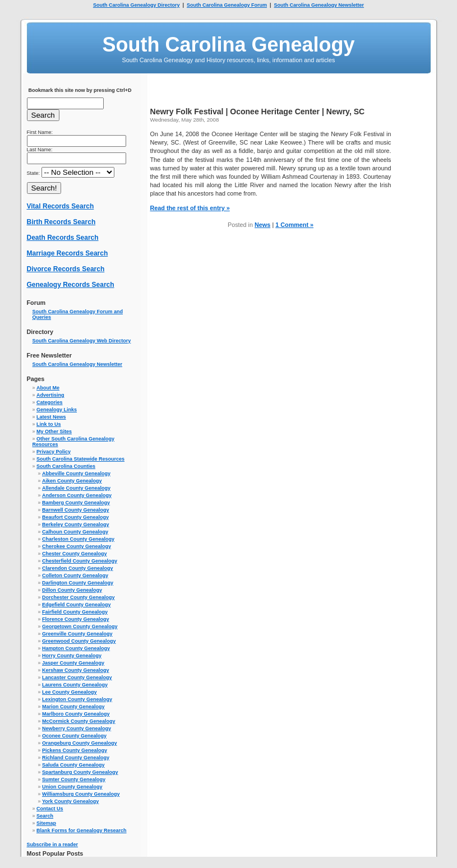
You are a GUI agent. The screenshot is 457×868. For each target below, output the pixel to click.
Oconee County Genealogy (74, 736)
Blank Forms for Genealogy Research (82, 830)
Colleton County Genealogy (75, 575)
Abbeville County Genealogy (76, 474)
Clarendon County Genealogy (78, 568)
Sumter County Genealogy (74, 779)
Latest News (51, 417)
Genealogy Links (57, 410)
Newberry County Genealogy (77, 728)
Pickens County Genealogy (75, 750)
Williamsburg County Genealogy (81, 794)
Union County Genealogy (72, 787)
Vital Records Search (61, 206)
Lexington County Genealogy (77, 699)
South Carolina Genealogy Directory (137, 5)
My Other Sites (54, 431)
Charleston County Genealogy (78, 539)
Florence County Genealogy (76, 619)
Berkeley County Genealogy (76, 524)
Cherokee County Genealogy (77, 546)
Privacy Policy (54, 452)
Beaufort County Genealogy (75, 517)
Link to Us (49, 424)
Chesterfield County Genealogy (80, 561)
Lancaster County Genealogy (77, 677)
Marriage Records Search (68, 253)
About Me (48, 388)
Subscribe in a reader (53, 844)
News (262, 225)
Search (45, 816)
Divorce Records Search (66, 269)
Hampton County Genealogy (76, 648)
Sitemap (46, 823)
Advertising (50, 395)
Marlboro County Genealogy (76, 714)
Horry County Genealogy (72, 656)
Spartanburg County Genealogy (80, 772)
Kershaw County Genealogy (76, 670)
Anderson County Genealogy (77, 495)
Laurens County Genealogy (75, 685)
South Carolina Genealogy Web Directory (82, 341)
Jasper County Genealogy (73, 663)
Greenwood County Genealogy (79, 641)
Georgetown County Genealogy (80, 626)
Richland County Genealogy (76, 758)
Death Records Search (63, 238)
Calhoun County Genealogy (75, 532)
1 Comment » (294, 225)
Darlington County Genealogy (78, 583)
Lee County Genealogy (70, 692)
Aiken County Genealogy (72, 481)
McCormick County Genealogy (79, 721)
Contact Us (50, 809)
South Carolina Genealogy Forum (227, 5)
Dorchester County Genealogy (79, 597)
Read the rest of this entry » (190, 208)
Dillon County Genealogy (72, 590)
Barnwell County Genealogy (76, 510)
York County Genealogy (70, 801)
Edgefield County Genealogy (77, 605)
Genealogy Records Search (71, 285)
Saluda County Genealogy (73, 765)
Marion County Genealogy (73, 707)
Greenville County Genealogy (77, 634)
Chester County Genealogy (75, 554)
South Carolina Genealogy (228, 45)
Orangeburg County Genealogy (80, 743)
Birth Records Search (61, 222)
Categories (50, 402)
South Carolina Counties (66, 466)
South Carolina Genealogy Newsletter (319, 5)
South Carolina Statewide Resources (80, 459)
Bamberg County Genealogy (76, 503)
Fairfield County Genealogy (75, 612)
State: (71, 173)
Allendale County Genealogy (76, 488)
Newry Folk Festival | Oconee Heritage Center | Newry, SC (258, 112)
